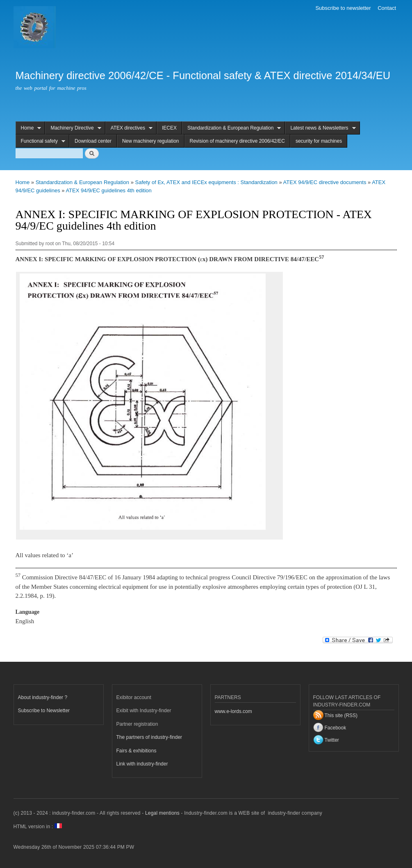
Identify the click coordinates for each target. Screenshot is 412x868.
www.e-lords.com (233, 711)
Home (28, 128)
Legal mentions (162, 813)
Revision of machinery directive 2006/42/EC (237, 141)
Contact (387, 8)
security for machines (319, 141)
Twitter (332, 740)
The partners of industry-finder (149, 737)
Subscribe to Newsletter (44, 711)
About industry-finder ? (43, 697)
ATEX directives (129, 128)
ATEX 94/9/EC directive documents (325, 182)
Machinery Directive (73, 128)
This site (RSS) (341, 715)
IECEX (169, 128)
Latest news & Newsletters (320, 128)
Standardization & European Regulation (232, 128)
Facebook (336, 728)
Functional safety (41, 141)
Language (28, 612)
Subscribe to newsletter (343, 8)
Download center (93, 141)
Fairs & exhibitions (137, 751)
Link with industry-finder (142, 764)
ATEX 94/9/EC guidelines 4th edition (108, 190)
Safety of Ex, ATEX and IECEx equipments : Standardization (206, 182)
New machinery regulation (151, 141)
